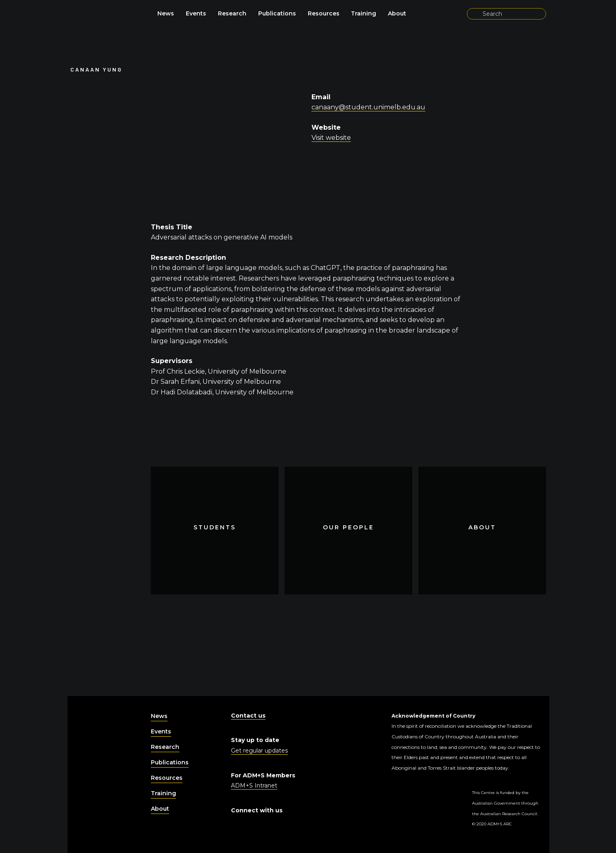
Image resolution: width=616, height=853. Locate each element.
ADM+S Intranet (254, 786)
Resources (324, 13)
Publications (277, 13)
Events (196, 13)
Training (364, 13)
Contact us (248, 716)
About (397, 13)
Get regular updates (259, 751)
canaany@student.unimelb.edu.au (368, 107)
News (166, 13)
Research (232, 13)
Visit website (331, 138)
